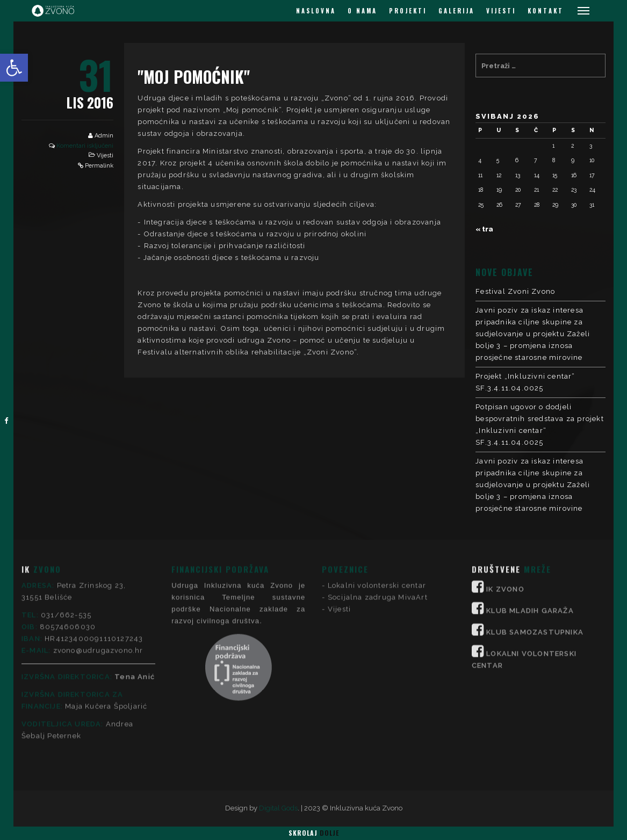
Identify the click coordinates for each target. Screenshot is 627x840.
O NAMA (362, 11)
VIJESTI (501, 11)
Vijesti (105, 155)
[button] (14, 68)
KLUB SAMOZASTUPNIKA (535, 547)
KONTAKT (546, 11)
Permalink (99, 166)
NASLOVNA (316, 11)
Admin (104, 136)
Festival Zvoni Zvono (515, 291)
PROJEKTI (408, 11)
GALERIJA (456, 11)
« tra (484, 229)
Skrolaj (314, 833)
